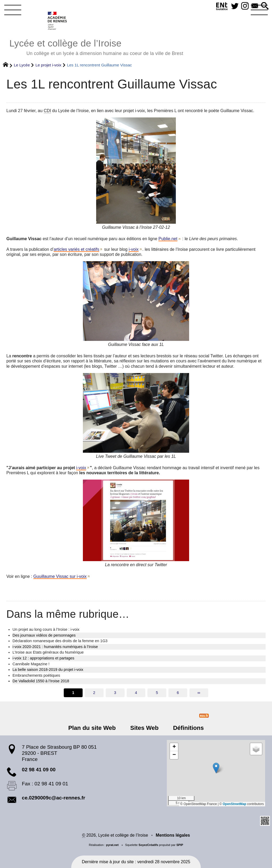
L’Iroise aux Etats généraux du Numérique (48, 652)
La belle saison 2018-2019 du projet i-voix (48, 670)
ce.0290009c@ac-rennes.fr (53, 798)
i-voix (133, 249)
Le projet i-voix (48, 65)
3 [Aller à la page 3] (115, 693)
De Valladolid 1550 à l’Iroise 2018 (41, 681)
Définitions (188, 728)
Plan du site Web (93, 728)
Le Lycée (22, 65)
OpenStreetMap (234, 804)
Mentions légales (173, 835)
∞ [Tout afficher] (199, 693)
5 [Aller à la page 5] (157, 693)
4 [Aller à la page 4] (136, 693)
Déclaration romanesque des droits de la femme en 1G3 (60, 641)
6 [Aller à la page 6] (178, 693)
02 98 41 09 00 (39, 770)
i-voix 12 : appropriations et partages (43, 658)
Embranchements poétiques (36, 675)
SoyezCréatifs (148, 845)
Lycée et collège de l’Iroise (96, 47)
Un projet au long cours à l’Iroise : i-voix (46, 629)
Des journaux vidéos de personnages (44, 635)
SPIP (180, 845)
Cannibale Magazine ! (31, 664)
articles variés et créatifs (76, 249)
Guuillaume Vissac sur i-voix (60, 576)
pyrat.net (112, 845)
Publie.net (168, 239)
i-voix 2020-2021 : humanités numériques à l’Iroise (55, 647)
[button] (265, 6)
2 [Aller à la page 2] (94, 693)
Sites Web (144, 728)
